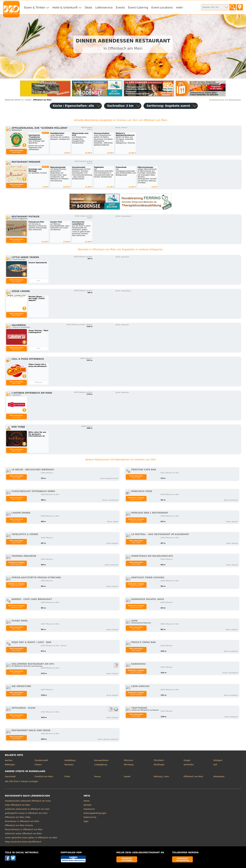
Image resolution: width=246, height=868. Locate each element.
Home (87, 801)
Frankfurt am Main (44, 776)
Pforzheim (159, 760)
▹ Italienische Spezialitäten (21, 327)
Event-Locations (162, 8)
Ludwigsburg (101, 765)
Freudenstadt (41, 760)
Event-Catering (138, 8)
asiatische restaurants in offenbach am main (27, 809)
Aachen (9, 760)
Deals (88, 8)
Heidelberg (70, 760)
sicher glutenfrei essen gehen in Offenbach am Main (31, 838)
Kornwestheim (101, 760)
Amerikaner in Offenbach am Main (22, 821)
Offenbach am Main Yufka (18, 817)
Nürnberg (129, 765)
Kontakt (87, 805)
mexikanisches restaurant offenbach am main (28, 801)
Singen (187, 760)
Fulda (67, 776)
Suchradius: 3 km (120, 106)
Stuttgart (218, 760)
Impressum (89, 809)
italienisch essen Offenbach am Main (23, 834)
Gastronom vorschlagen (127, 859)
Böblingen (10, 765)
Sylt (215, 765)
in (14, 100)
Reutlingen (159, 765)
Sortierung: (168, 106)
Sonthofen (189, 765)
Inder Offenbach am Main (18, 805)
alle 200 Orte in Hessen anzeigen (21, 781)
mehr (180, 8)
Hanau (98, 776)
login (86, 821)
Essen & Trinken (35, 8)
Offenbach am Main (193, 776)
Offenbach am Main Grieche (19, 825)
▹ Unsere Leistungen (19, 259)
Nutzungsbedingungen (95, 813)
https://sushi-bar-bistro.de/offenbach (23, 842)
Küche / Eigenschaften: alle (74, 106)
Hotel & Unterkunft (65, 8)
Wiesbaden (219, 776)
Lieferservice (104, 8)
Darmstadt (10, 776)
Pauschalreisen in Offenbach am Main (24, 829)
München (128, 760)
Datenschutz (90, 817)
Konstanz (69, 765)
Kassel (127, 776)
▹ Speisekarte (16, 395)
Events (120, 8)
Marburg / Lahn (161, 776)
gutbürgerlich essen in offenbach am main (26, 813)
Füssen (38, 765)
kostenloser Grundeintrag (182, 859)
